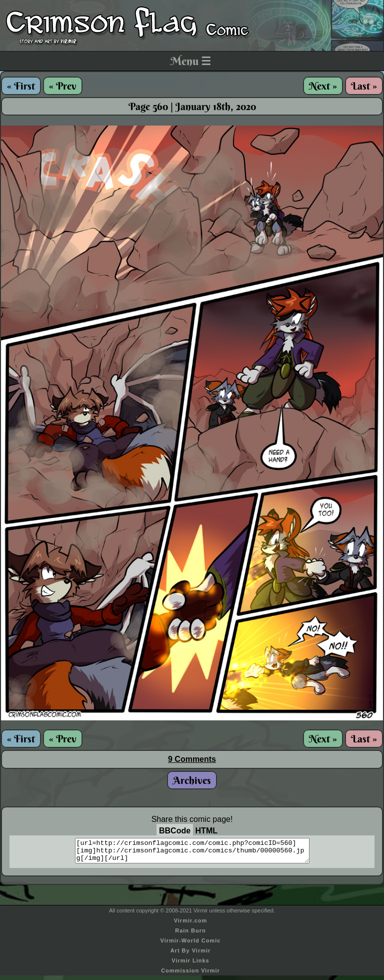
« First (21, 86)
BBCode (175, 831)
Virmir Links (190, 965)
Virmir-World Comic (191, 945)
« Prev (63, 86)
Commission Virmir (190, 975)
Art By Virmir (191, 955)
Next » (323, 86)
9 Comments (192, 759)
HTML (206, 831)
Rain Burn (190, 935)
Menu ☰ (191, 61)
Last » (364, 86)
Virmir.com (191, 925)
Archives (192, 780)
